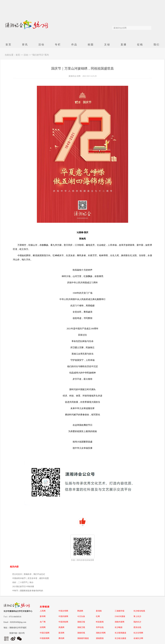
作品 (74, 45)
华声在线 (100, 627)
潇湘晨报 (100, 638)
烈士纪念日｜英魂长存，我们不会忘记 (29, 574)
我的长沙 (137, 622)
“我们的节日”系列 (40, 55)
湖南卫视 (81, 627)
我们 (157, 45)
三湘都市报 (120, 611)
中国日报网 (45, 633)
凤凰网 (61, 627)
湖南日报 (81, 622)
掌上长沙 (137, 616)
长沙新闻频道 (120, 633)
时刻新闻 (100, 622)
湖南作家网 (120, 622)
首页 (8, 45)
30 (82, 525)
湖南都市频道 (83, 638)
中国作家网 (63, 616)
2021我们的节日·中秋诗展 (23, 587)
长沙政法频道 (120, 638)
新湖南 (99, 611)
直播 (124, 45)
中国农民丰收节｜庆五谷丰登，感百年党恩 (31, 578)
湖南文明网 (101, 633)
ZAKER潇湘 (120, 616)
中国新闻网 (45, 638)
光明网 (43, 627)
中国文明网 (63, 611)
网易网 (80, 611)
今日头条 (81, 616)
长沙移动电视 (139, 611)
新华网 (43, 616)
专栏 (58, 45)
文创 (107, 45)
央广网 (43, 622)
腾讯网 (61, 638)
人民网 (43, 611)
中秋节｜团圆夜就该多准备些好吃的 (28, 591)
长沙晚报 (119, 627)
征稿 (140, 45)
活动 (41, 45)
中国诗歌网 (63, 622)
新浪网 (61, 633)
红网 (98, 616)
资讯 (25, 45)
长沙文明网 (138, 633)
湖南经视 (81, 633)
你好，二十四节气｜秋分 (23, 582)
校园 (91, 45)
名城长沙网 (138, 638)
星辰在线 (137, 627)
